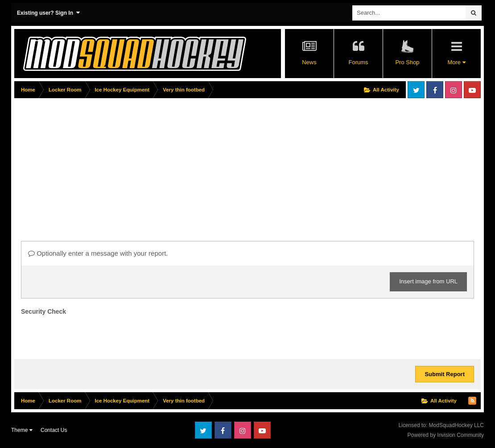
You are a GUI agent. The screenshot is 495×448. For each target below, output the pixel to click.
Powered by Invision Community (446, 435)
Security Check (43, 311)
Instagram (454, 90)
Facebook (435, 90)
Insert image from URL (428, 281)
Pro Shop (407, 62)
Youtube (472, 90)
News (309, 62)
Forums (358, 62)
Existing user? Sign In (48, 13)
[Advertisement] (177, 164)
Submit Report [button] (445, 374)
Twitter (416, 90)
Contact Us (54, 430)
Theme (22, 430)
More (456, 62)
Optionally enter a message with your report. (98, 253)
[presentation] (89, 335)
